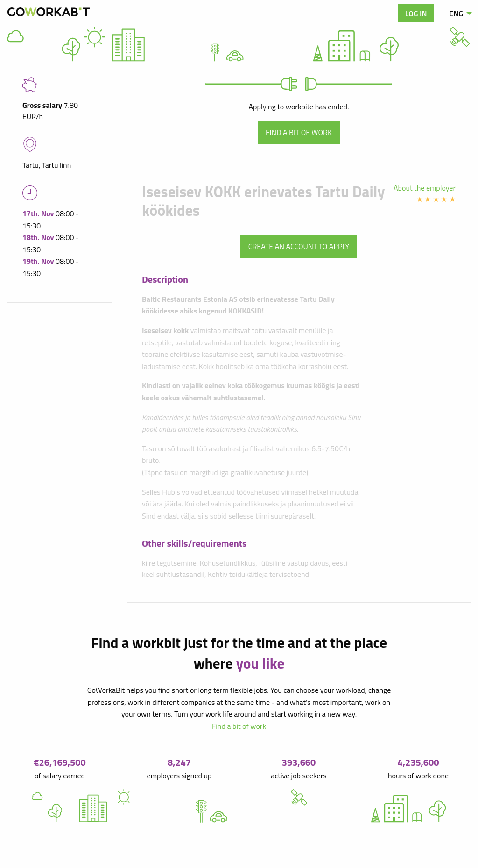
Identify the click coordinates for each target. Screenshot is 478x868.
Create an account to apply (299, 246)
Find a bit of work (299, 132)
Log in (416, 14)
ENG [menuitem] (456, 14)
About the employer (425, 188)
